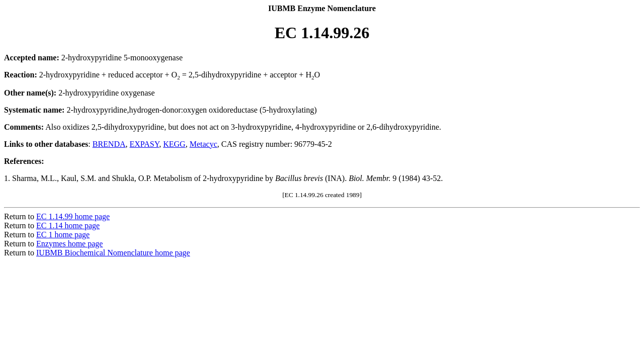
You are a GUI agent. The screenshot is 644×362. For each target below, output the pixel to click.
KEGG (174, 144)
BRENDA (109, 144)
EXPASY (145, 144)
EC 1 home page (63, 235)
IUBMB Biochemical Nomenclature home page (113, 253)
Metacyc (204, 144)
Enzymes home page (69, 244)
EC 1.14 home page (68, 225)
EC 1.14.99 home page (73, 216)
